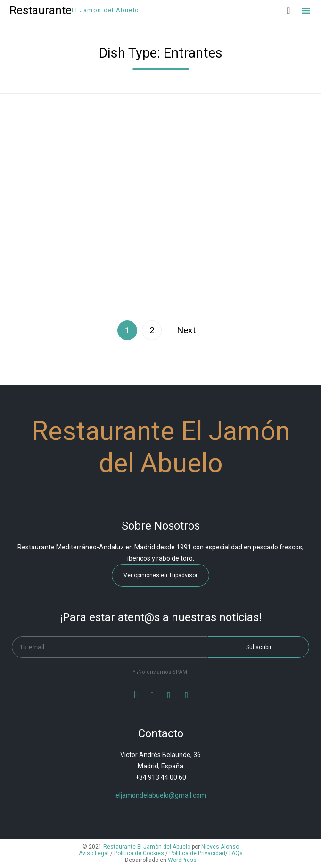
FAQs (236, 853)
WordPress (182, 860)
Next (186, 330)
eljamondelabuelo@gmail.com (161, 795)
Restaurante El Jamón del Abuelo (147, 847)
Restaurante (41, 10)
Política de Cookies (139, 853)
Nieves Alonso (220, 847)
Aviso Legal (94, 853)
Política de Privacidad (197, 853)
